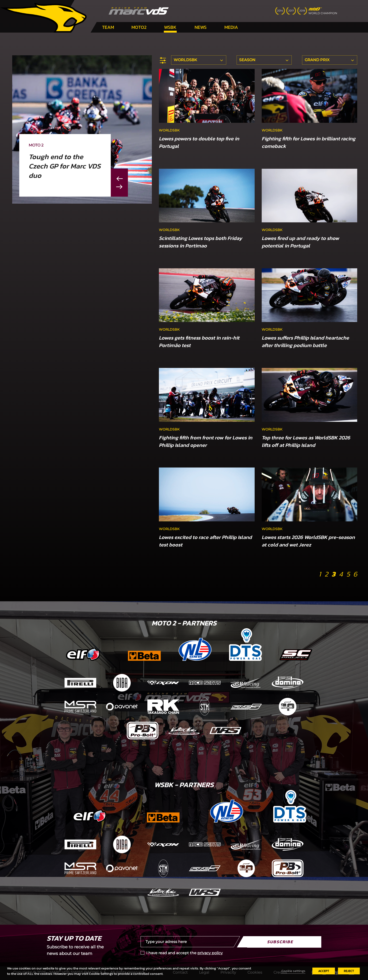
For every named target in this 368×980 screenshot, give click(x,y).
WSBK (170, 27)
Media (231, 27)
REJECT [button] (349, 971)
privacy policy (210, 953)
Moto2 (139, 27)
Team (108, 27)
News (201, 27)
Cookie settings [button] (293, 971)
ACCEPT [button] (324, 971)
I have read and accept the (184, 953)
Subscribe (280, 942)
